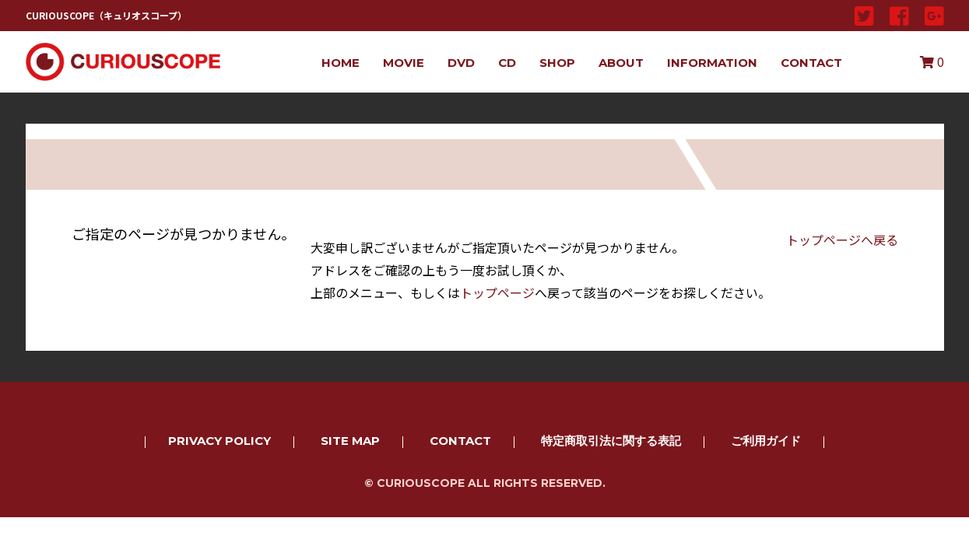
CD (507, 63)
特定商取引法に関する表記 (611, 441)
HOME (341, 63)
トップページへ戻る (842, 240)
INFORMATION (712, 63)
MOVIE (404, 63)
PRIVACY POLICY (219, 441)
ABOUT (621, 63)
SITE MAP (350, 441)
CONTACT (811, 63)
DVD (461, 63)
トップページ (497, 292)
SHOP (557, 63)
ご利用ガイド (766, 441)
